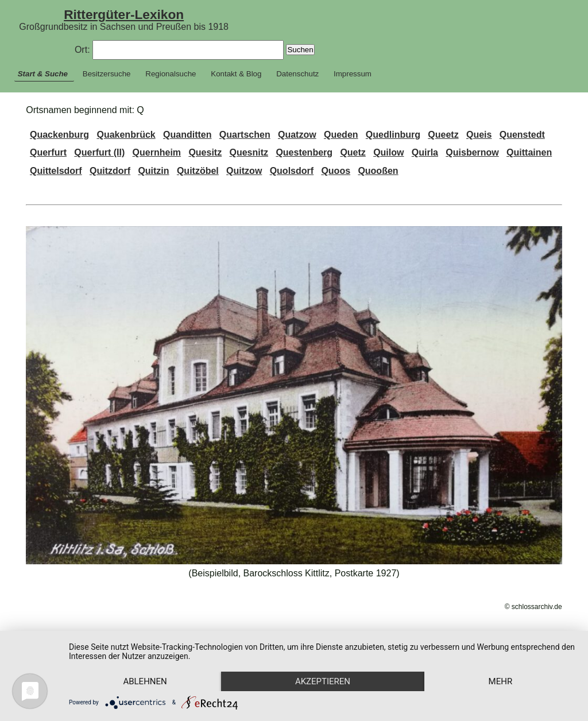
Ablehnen (145, 681)
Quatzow (297, 135)
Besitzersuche (107, 74)
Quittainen (529, 152)
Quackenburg (59, 135)
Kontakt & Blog (236, 74)
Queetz (443, 135)
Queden (341, 135)
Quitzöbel (198, 171)
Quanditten (187, 135)
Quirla (425, 152)
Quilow (388, 152)
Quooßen (378, 171)
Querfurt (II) (99, 152)
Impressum (353, 74)
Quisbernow (472, 152)
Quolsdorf (292, 171)
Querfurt (48, 152)
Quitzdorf (110, 171)
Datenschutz (297, 74)
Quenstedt (522, 135)
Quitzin (153, 171)
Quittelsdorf (56, 171)
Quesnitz (249, 152)
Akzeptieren (323, 681)
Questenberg (304, 152)
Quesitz (205, 152)
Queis (479, 135)
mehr (501, 681)
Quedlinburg (393, 135)
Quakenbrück (126, 135)
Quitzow (244, 171)
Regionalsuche (171, 74)
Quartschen (245, 135)
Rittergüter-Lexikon (124, 14)
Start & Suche (43, 74)
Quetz (353, 152)
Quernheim (157, 152)
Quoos (336, 171)
